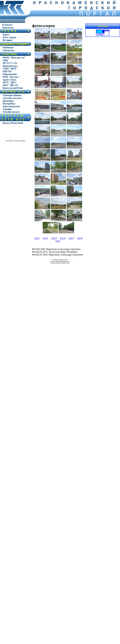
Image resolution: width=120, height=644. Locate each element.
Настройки (9, 104)
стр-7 (58, 241)
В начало (7, 25)
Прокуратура (10, 66)
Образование (10, 74)
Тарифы (7, 109)
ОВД (5, 60)
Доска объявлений (13, 123)
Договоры (8, 101)
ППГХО (7, 71)
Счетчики (103, 26)
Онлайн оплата (11, 112)
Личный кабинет (12, 95)
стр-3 (54, 238)
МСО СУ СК (10, 63)
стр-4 (63, 238)
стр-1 (37, 238)
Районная (8, 47)
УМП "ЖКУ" (10, 69)
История (7, 40)
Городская (8, 50)
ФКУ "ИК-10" (11, 85)
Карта (6, 35)
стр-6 (80, 238)
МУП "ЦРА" (10, 82)
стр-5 (71, 238)
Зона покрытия (11, 106)
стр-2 (45, 238)
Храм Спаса (9, 80)
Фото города (9, 37)
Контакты (8, 28)
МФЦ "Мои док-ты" (14, 58)
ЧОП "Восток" (11, 77)
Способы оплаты (12, 98)
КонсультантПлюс (13, 88)
